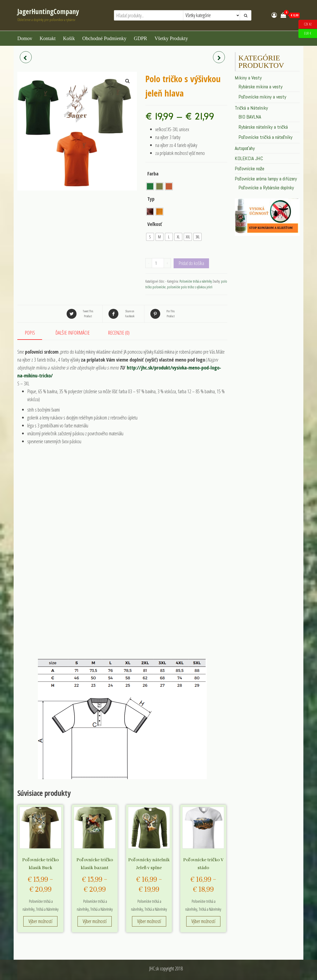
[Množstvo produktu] (158, 263)
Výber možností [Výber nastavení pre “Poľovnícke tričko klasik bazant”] (95, 921)
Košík (69, 38)
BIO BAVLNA (250, 117)
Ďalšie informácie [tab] (73, 333)
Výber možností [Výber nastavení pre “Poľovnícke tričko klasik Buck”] (40, 921)
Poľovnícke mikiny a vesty (262, 97)
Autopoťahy (245, 148)
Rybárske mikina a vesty (261, 87)
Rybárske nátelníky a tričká (263, 127)
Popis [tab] (30, 333)
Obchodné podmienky (104, 38)
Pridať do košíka (191, 263)
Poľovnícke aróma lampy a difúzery (266, 179)
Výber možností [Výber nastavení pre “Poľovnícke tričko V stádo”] (203, 921)
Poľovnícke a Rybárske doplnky (266, 188)
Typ (151, 199)
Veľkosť (155, 224)
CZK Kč (305, 24)
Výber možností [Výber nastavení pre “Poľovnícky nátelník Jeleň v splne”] (149, 921)
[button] (128, 81)
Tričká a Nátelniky (47, 909)
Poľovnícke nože (250, 169)
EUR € (305, 34)
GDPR (141, 38)
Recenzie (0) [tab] (119, 333)
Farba (153, 174)
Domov (25, 38)
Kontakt (48, 38)
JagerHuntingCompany (48, 11)
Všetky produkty (171, 38)
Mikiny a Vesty (248, 78)
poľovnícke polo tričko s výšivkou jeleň (190, 287)
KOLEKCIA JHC (249, 158)
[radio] (150, 186)
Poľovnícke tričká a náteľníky (196, 281)
